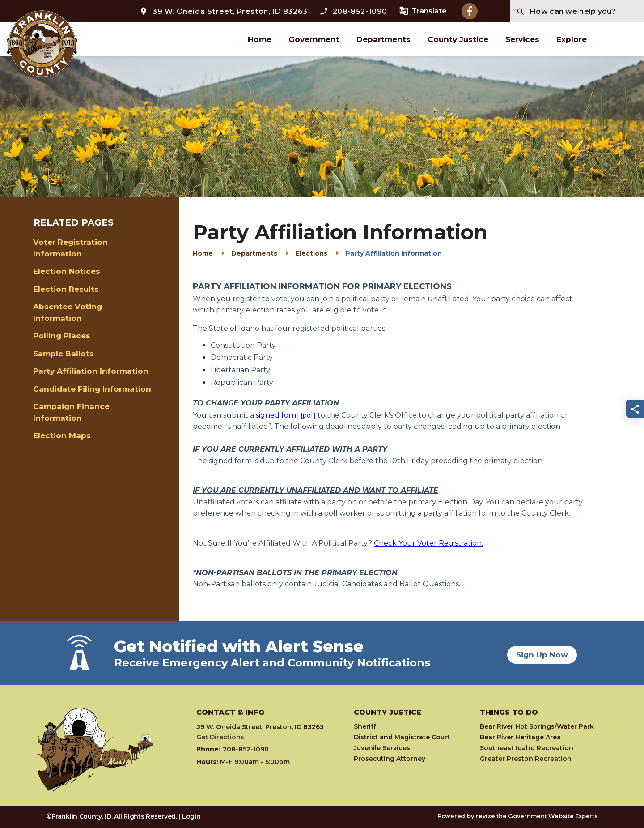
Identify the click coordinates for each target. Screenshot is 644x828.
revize (485, 816)
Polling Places (62, 336)
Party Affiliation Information (91, 371)
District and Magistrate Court (402, 737)
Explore (572, 39)
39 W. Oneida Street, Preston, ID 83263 (223, 11)
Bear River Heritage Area (520, 737)
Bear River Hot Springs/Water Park (537, 726)
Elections (311, 253)
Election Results (66, 289)
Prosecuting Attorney (390, 759)
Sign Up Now (542, 653)
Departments (383, 39)
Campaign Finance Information (71, 412)
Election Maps (62, 435)
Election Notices (67, 271)
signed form (278, 415)
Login (191, 816)
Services (522, 39)
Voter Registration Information (70, 248)
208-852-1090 (353, 11)
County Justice (458, 39)
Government (314, 39)
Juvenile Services (382, 748)
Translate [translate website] (423, 11)
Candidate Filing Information (92, 389)
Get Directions (220, 737)
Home (260, 39)
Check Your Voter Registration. (428, 543)
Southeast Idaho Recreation (527, 748)
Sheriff (365, 726)
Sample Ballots (64, 354)
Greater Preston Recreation (526, 759)
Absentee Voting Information (68, 312)
